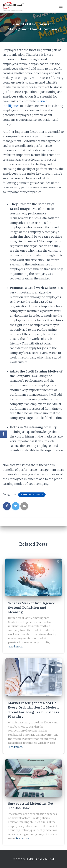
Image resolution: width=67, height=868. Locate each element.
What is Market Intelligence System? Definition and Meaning (31, 607)
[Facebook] (3, 434)
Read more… (17, 647)
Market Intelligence (32, 495)
